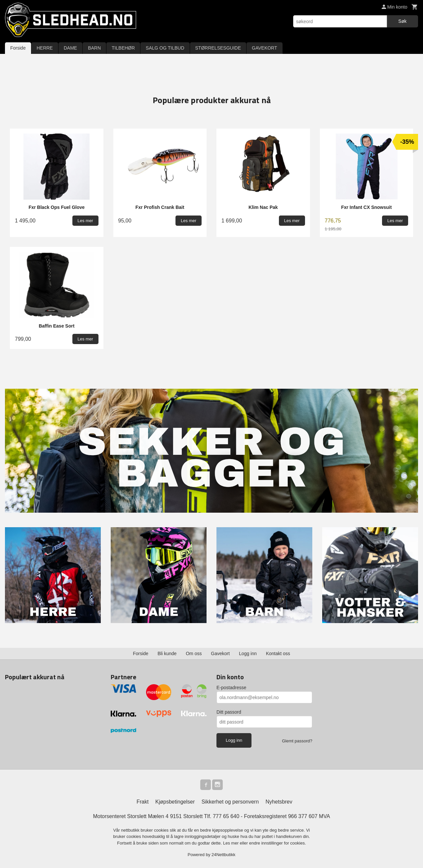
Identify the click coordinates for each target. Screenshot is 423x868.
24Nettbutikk (223, 855)
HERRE (45, 48)
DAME (70, 48)
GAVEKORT (265, 48)
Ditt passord (229, 712)
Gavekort (220, 653)
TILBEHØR (123, 48)
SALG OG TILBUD (165, 48)
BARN (94, 48)
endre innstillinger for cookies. (278, 843)
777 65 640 (226, 816)
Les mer (231, 843)
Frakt (142, 802)
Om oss (194, 653)
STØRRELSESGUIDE (218, 48)
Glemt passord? (297, 741)
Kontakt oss (278, 653)
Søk (402, 21)
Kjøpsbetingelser (175, 802)
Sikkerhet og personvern (230, 802)
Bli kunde (167, 653)
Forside (18, 48)
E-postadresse (231, 688)
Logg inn (248, 653)
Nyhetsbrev (279, 802)
